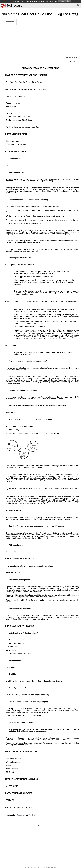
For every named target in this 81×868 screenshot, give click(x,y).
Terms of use (35, 867)
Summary (9, 22)
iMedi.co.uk (11, 5)
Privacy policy (45, 867)
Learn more (63, 1)
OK (69, 1)
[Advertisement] (40, 40)
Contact (54, 867)
